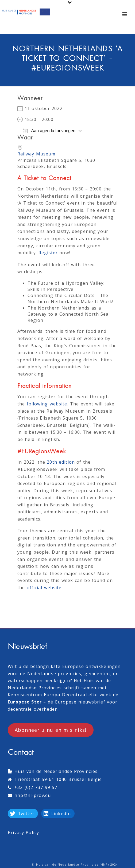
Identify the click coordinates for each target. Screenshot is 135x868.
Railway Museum (36, 154)
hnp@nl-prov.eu (33, 795)
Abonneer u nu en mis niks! (51, 730)
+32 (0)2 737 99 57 (36, 787)
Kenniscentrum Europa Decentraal (47, 695)
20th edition (61, 462)
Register (48, 253)
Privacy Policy (23, 832)
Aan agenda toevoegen (49, 131)
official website (44, 588)
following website (47, 404)
